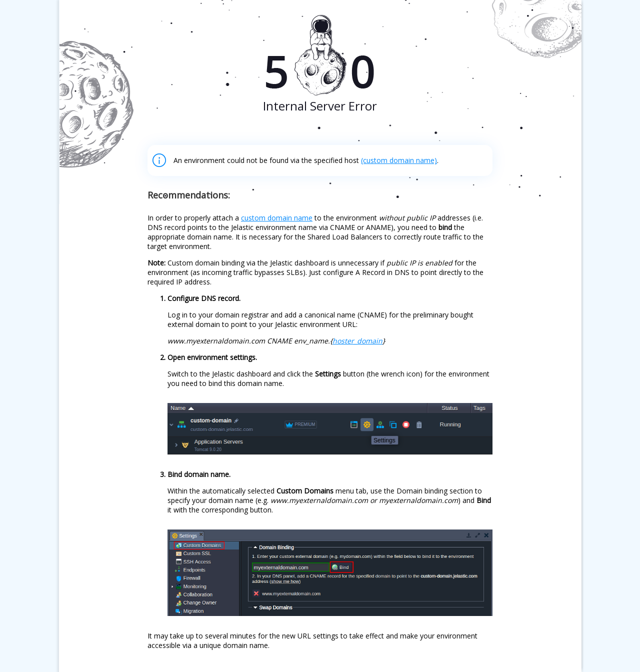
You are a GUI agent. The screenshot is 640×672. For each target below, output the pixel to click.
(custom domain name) (399, 160)
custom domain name (277, 218)
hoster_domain (357, 341)
